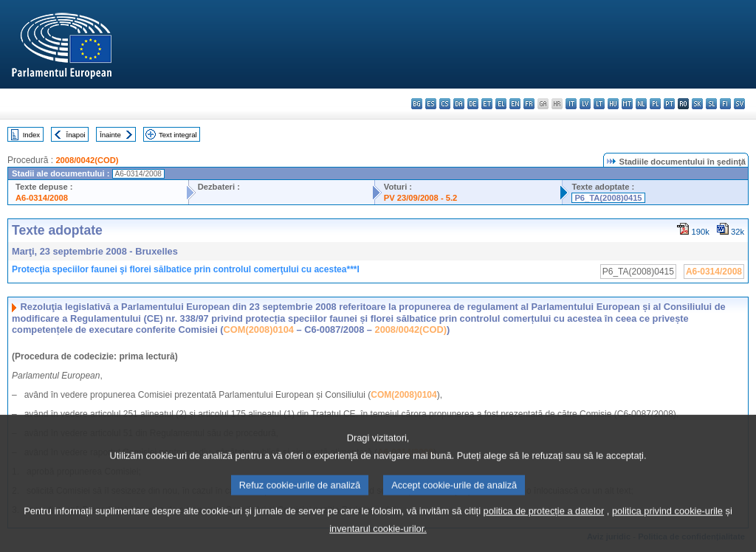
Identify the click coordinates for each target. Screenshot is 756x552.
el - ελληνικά (501, 104)
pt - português (669, 104)
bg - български (417, 104)
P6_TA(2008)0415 (608, 198)
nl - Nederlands (641, 104)
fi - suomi (725, 104)
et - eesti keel (487, 104)
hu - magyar (613, 104)
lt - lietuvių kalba (599, 104)
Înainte (110, 135)
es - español (431, 104)
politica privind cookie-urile (667, 522)
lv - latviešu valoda (585, 104)
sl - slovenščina (711, 104)
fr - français (529, 104)
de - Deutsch (473, 104)
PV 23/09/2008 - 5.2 (421, 198)
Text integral (178, 135)
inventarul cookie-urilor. (378, 540)
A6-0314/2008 (42, 198)
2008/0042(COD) (87, 160)
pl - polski (655, 104)
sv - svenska (739, 104)
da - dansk (459, 104)
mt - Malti (627, 104)
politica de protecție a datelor (544, 522)
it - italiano (571, 104)
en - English (515, 104)
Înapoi (76, 135)
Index (31, 135)
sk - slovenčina (697, 104)
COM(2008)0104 (259, 330)
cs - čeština (445, 104)
